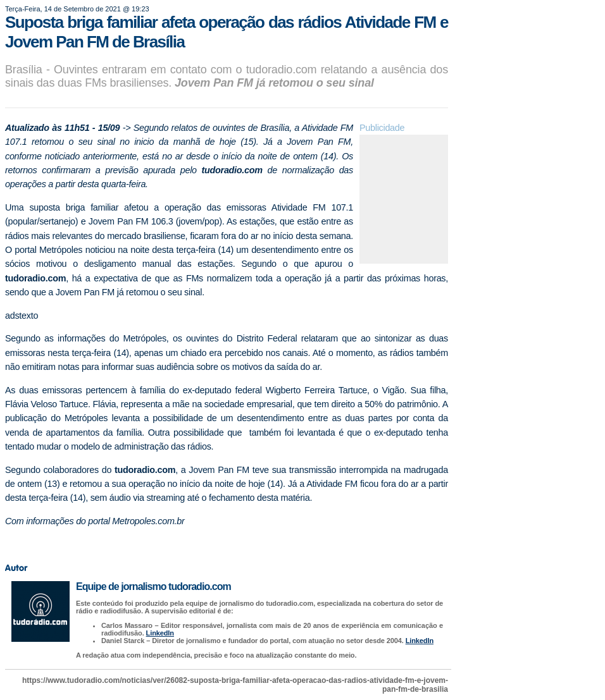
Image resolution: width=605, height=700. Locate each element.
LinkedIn (160, 633)
